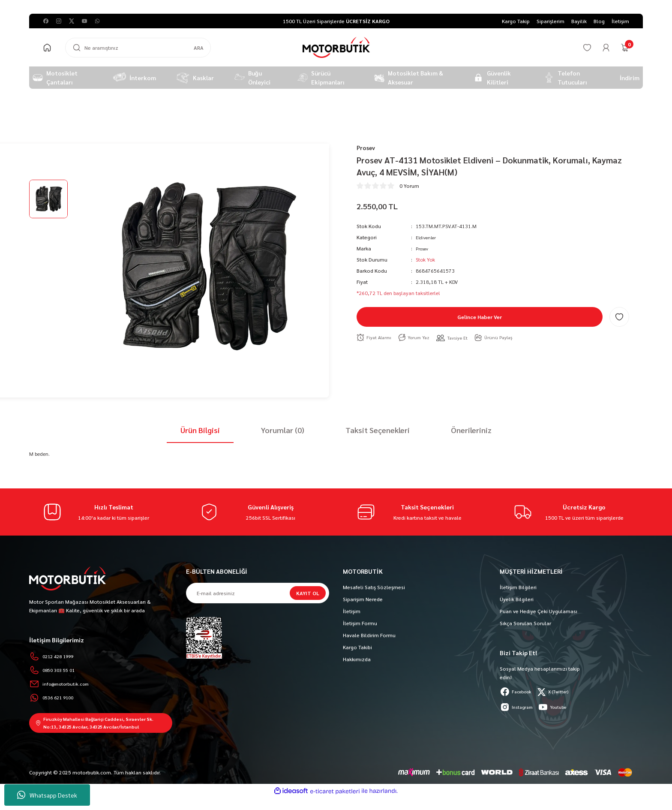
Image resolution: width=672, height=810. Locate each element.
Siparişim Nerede (363, 599)
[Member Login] (606, 48)
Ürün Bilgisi (200, 430)
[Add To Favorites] (619, 319)
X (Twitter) (561, 692)
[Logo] (336, 47)
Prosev (423, 250)
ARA (199, 48)
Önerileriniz (471, 430)
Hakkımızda (357, 659)
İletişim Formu (360, 623)
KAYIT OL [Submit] (308, 593)
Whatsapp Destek (47, 795)
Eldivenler (427, 239)
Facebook (518, 692)
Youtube (559, 707)
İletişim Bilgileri (518, 587)
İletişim (352, 611)
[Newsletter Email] (258, 593)
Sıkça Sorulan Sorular (525, 623)
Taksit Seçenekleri (378, 430)
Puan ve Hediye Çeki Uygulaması (538, 611)
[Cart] (625, 48)
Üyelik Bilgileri (517, 599)
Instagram (519, 707)
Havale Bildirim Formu (369, 635)
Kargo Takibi (357, 647)
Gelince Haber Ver (480, 319)
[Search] (138, 48)
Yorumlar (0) (283, 430)
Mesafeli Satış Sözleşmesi (374, 587)
